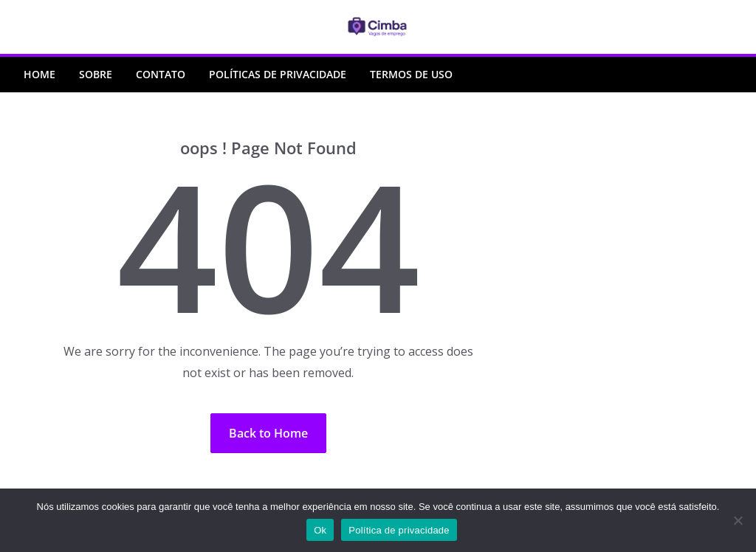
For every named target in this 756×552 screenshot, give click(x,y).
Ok (320, 530)
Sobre (96, 74)
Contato (161, 74)
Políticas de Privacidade (278, 74)
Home (39, 74)
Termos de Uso (411, 74)
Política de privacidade (399, 530)
